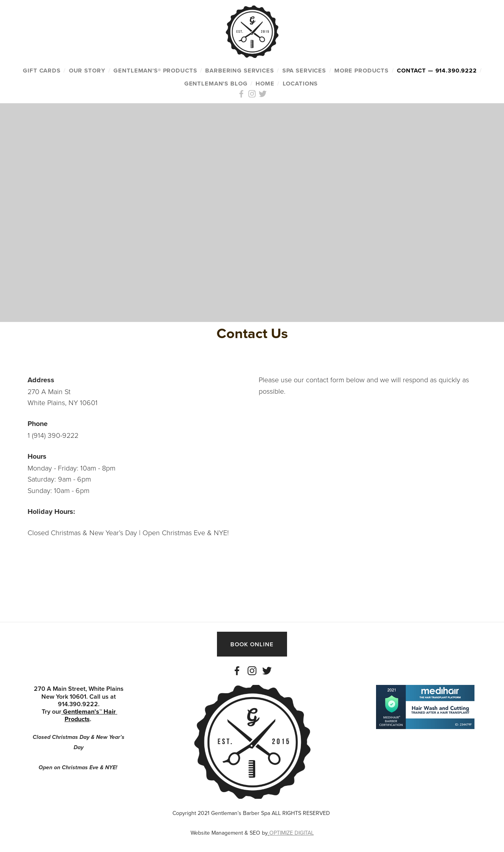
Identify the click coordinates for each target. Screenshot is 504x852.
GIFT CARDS (42, 71)
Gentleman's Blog (216, 84)
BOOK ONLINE (252, 644)
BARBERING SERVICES (239, 71)
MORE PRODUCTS (361, 71)
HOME (265, 84)
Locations (300, 84)
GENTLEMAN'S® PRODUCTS (155, 71)
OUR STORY (87, 71)
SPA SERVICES (304, 71)
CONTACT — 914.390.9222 (437, 71)
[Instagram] (252, 671)
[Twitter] (267, 671)
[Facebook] (237, 671)
